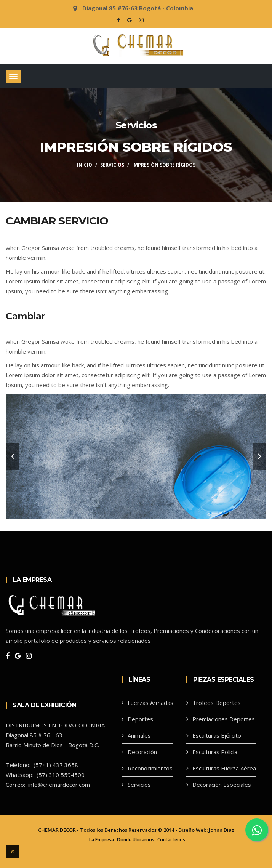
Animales (139, 735)
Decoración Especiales (222, 785)
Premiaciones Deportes (224, 719)
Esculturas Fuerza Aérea (224, 768)
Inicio (85, 165)
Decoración (142, 752)
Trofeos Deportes (217, 703)
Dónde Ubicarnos (136, 840)
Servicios (112, 165)
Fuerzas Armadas (150, 703)
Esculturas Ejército (217, 735)
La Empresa (102, 840)
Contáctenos (171, 840)
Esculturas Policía (215, 752)
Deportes (140, 719)
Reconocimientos (150, 768)
